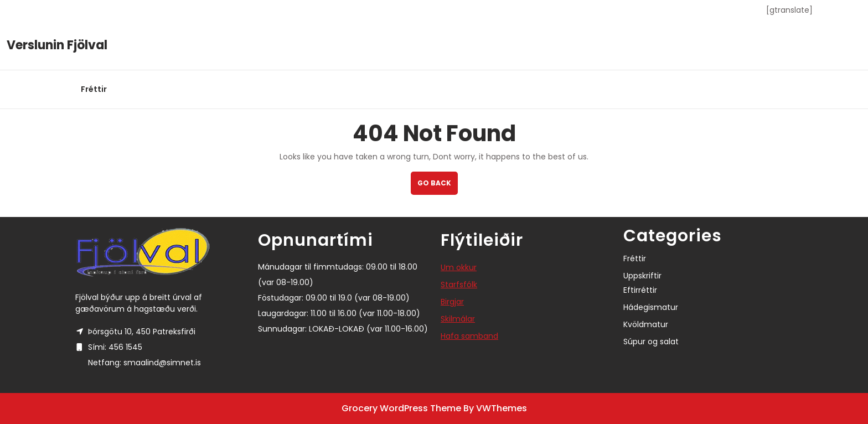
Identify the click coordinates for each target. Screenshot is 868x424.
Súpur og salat (651, 342)
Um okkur (459, 267)
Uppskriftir (642, 276)
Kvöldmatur (646, 324)
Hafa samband (469, 336)
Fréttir (94, 89)
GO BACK (438, 186)
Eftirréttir (640, 290)
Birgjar (452, 302)
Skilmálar (458, 319)
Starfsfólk (459, 285)
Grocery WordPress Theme (401, 408)
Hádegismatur (651, 307)
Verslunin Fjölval (57, 45)
